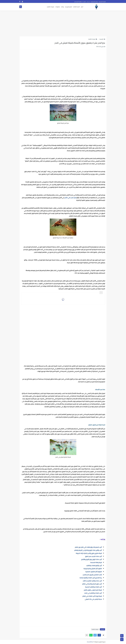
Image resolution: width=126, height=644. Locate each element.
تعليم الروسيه (69, 7)
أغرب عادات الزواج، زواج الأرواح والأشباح (91, 559)
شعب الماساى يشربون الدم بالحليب (92, 575)
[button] (99, 635)
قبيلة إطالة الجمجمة (96, 562)
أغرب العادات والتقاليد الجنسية (93, 587)
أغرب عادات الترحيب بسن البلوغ (93, 556)
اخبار (82, 7)
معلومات (58, 7)
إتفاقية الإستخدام (78, 2)
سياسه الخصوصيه (94, 2)
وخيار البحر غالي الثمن (70, 198)
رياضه (63, 7)
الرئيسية (102, 39)
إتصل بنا (84, 2)
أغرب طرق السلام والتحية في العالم (92, 584)
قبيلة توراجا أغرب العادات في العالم (92, 596)
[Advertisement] (63, 23)
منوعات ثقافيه (51, 7)
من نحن (88, 2)
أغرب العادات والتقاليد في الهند (93, 593)
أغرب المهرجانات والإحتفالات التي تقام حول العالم (88, 547)
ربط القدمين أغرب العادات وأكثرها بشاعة (91, 578)
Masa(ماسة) (90, 642)
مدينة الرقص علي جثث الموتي (93, 599)
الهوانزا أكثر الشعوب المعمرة (94, 572)
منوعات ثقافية (93, 39)
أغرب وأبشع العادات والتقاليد (94, 566)
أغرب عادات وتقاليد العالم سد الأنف (92, 581)
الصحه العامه (76, 7)
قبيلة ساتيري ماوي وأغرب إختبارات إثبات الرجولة (89, 553)
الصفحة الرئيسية (102, 2)
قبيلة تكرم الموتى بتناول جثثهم (93, 590)
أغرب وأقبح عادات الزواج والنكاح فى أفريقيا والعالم (88, 550)
